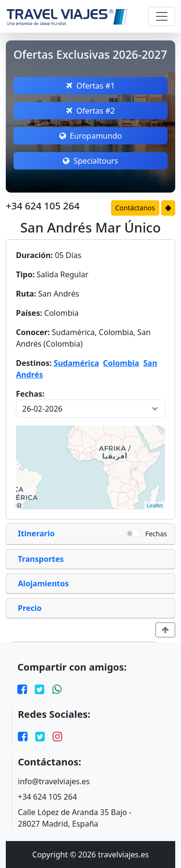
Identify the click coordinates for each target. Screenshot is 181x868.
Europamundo (91, 136)
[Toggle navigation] (162, 16)
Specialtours (90, 161)
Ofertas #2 (90, 111)
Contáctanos (135, 208)
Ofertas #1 (90, 86)
